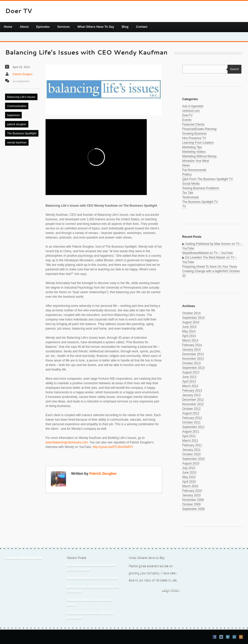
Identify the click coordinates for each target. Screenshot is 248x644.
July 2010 (189, 468)
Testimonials (191, 197)
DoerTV (187, 115)
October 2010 (191, 454)
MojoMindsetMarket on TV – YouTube (208, 253)
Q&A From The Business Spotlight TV (208, 179)
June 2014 (189, 327)
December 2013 (193, 354)
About (24, 27)
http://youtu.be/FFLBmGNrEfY (113, 447)
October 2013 (191, 363)
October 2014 (191, 313)
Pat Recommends (194, 170)
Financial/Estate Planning (199, 129)
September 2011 (193, 427)
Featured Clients (193, 124)
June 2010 (189, 473)
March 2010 (190, 486)
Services (63, 27)
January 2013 (191, 395)
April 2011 (189, 436)
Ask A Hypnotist (193, 106)
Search (233, 69)
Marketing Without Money (199, 156)
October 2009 (191, 504)
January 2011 (191, 450)
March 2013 (190, 386)
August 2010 (191, 463)
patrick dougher (17, 124)
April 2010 (189, 482)
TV (184, 206)
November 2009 (193, 500)
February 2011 (192, 445)
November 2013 (193, 359)
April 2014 (189, 336)
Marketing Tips (192, 147)
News (186, 165)
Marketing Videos (194, 152)
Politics (187, 175)
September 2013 (193, 368)
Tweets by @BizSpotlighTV (23, 557)
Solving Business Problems (201, 188)
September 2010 (193, 459)
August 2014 (191, 322)
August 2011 (191, 432)
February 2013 (192, 391)
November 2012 (193, 404)
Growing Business (194, 134)
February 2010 (192, 491)
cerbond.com (191, 111)
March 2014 (190, 340)
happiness (13, 115)
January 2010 (191, 495)
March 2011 (190, 441)
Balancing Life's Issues (21, 97)
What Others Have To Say (96, 27)
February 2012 (192, 418)
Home (8, 27)
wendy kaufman (17, 142)
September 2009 (193, 509)
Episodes (43, 27)
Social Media (191, 184)
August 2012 (191, 413)
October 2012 (191, 409)
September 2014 (193, 318)
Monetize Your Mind (195, 161)
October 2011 (191, 422)
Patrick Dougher (23, 74)
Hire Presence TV (194, 138)
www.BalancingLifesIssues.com (67, 442)
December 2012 (193, 400)
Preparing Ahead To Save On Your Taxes (210, 267)
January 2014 (191, 350)
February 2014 (192, 345)
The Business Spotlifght (22, 133)
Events (187, 120)
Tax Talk (188, 193)
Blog (125, 27)
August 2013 (191, 372)
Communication (17, 106)
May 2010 (189, 477)
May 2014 (189, 331)
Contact (142, 27)
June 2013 (189, 377)
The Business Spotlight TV (200, 202)
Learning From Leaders (198, 143)
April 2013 (189, 381)
